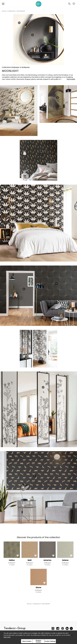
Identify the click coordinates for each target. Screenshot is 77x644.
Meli (30, 560)
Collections (12, 11)
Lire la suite (71, 79)
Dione (38, 587)
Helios (12, 560)
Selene (65, 560)
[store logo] (38, 4)
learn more (7, 637)
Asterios (47, 560)
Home (4, 11)
